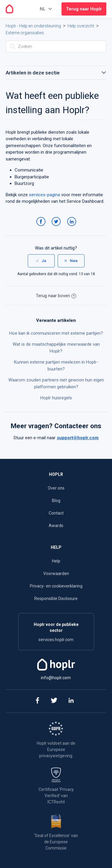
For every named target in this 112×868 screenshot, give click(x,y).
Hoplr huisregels (56, 398)
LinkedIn (73, 227)
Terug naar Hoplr (84, 9)
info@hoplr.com (56, 678)
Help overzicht (81, 26)
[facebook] (37, 701)
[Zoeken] (56, 46)
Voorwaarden (56, 574)
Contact (56, 513)
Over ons (56, 488)
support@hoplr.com (78, 438)
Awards (56, 526)
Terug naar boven (56, 296)
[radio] (41, 261)
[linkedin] (71, 701)
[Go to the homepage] (10, 9)
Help (56, 561)
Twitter (57, 227)
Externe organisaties (25, 33)
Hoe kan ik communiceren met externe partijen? (56, 333)
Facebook (42, 227)
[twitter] (54, 701)
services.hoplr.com (56, 640)
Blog (56, 501)
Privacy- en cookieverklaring (56, 586)
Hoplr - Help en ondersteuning (33, 26)
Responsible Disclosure (56, 599)
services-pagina (45, 195)
